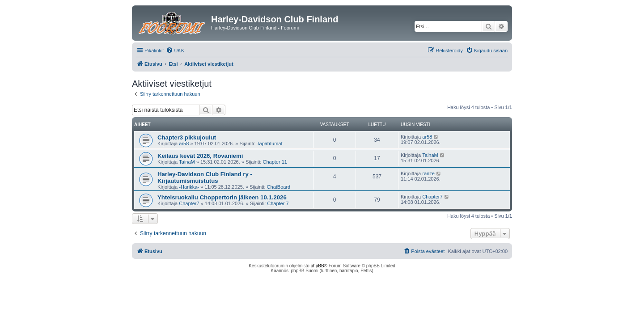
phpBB (318, 266)
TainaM (187, 162)
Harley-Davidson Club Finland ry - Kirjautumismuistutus (205, 177)
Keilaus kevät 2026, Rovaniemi (200, 156)
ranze (428, 173)
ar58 (184, 144)
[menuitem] (175, 51)
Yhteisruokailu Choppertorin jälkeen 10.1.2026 (222, 197)
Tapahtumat (269, 144)
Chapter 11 (275, 162)
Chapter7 (189, 203)
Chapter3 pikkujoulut (187, 137)
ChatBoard (279, 187)
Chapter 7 (278, 203)
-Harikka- (189, 187)
